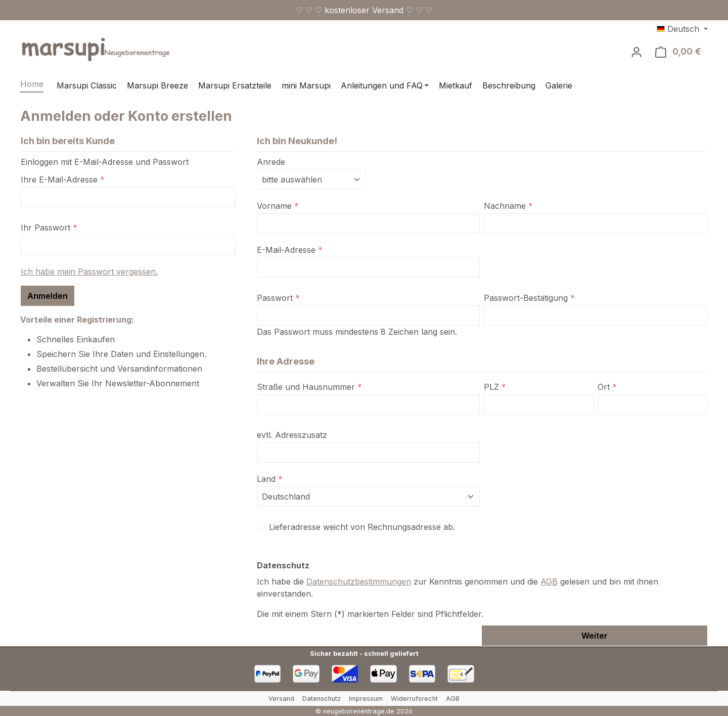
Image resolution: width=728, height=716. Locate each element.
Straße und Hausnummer (309, 387)
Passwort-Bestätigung (529, 298)
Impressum (366, 699)
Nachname (508, 206)
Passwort (278, 298)
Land (270, 479)
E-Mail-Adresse (290, 250)
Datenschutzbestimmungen (359, 581)
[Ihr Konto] (636, 52)
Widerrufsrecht (414, 699)
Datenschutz (322, 699)
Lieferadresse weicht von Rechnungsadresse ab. (362, 527)
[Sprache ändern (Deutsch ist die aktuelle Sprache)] (682, 29)
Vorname (278, 206)
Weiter (595, 636)
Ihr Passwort (49, 228)
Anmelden (48, 296)
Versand (281, 699)
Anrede (271, 162)
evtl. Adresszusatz (292, 435)
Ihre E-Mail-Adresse (63, 180)
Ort (607, 387)
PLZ (495, 387)
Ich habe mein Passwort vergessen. (89, 272)
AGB (549, 581)
